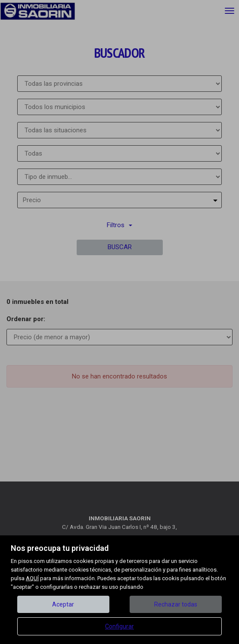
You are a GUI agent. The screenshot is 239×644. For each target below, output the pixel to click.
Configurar (119, 626)
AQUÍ (32, 578)
